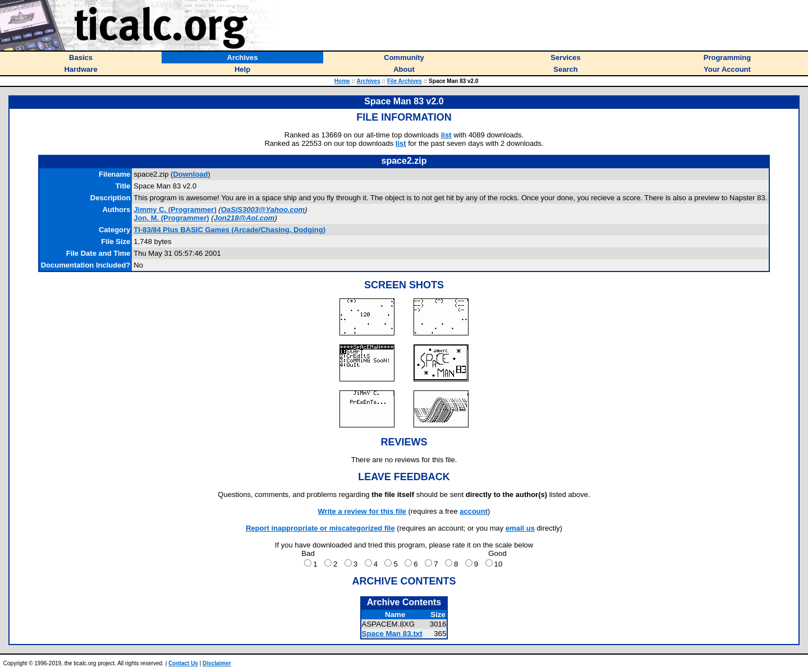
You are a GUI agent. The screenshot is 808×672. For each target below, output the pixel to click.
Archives (369, 81)
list (446, 135)
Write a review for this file (362, 511)
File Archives (405, 81)
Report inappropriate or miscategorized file (320, 528)
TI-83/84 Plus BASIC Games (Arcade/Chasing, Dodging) (229, 230)
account (474, 511)
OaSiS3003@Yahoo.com (263, 210)
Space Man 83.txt (392, 634)
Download (190, 174)
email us (520, 528)
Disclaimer (217, 663)
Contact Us (183, 663)
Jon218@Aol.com (244, 218)
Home (342, 81)
